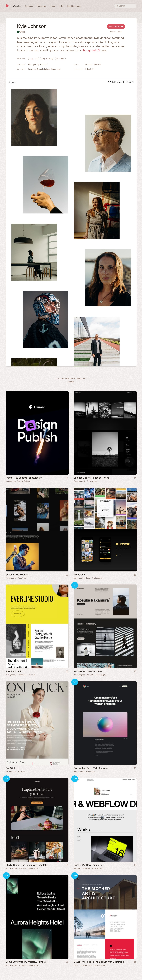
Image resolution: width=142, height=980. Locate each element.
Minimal (97, 64)
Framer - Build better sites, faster (24, 478)
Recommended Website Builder (18, 481)
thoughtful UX (91, 50)
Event (76, 965)
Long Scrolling (47, 59)
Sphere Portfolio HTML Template (91, 768)
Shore (22, 32)
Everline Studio (14, 671)
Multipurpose (79, 675)
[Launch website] (135, 478)
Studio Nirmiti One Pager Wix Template (26, 865)
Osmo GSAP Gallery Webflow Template (27, 962)
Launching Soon (101, 965)
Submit (71, 381)
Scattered (60, 59)
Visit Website (116, 26)
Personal (86, 868)
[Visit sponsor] (67, 478)
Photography (34, 64)
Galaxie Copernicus (52, 69)
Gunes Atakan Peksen (17, 575)
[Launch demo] (135, 672)
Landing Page (84, 578)
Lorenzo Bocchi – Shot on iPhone (92, 478)
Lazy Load (34, 59)
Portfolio (43, 64)
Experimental (79, 481)
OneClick (11, 768)
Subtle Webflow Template (88, 865)
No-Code (90, 675)
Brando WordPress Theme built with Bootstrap (99, 962)
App (75, 578)
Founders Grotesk (36, 69)
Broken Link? (116, 32)
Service (32, 675)
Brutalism (89, 64)
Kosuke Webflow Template (88, 671)
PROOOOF (80, 575)
